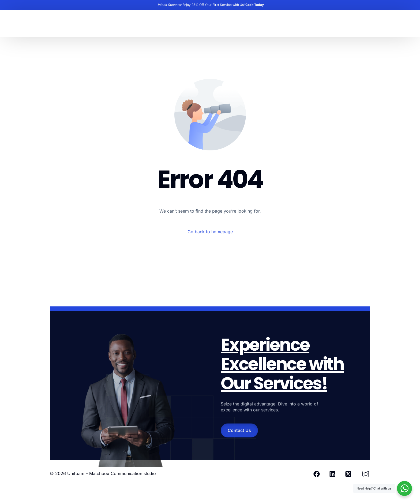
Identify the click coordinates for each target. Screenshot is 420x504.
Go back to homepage (210, 232)
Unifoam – (78, 473)
